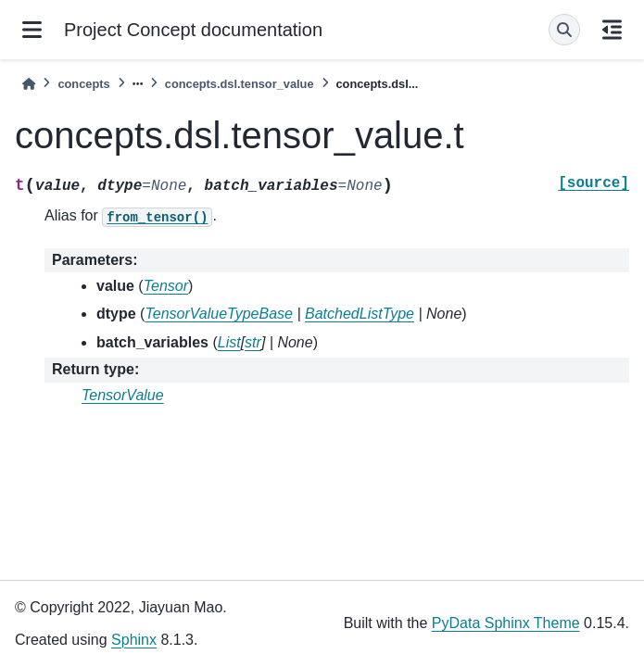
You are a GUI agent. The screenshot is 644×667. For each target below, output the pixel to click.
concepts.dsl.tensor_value (240, 84)
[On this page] (612, 30)
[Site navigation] (32, 30)
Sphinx (134, 640)
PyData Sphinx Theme (506, 623)
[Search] (564, 30)
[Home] (29, 84)
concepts (83, 84)
